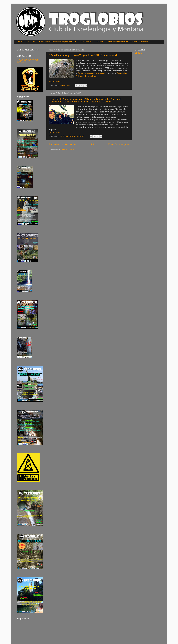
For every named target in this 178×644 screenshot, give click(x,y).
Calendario (85, 42)
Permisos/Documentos (117, 42)
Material (99, 42)
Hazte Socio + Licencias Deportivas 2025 (58, 42)
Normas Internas (140, 42)
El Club (32, 42)
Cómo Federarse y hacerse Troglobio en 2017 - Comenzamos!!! (84, 55)
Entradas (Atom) (68, 150)
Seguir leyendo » (56, 81)
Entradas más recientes (62, 144)
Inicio (92, 144)
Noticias (21, 42)
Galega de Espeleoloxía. (86, 76)
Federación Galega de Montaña (92, 73)
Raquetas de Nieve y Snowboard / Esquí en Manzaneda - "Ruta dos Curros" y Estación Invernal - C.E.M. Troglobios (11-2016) (85, 100)
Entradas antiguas (119, 144)
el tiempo (140, 53)
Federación (122, 73)
